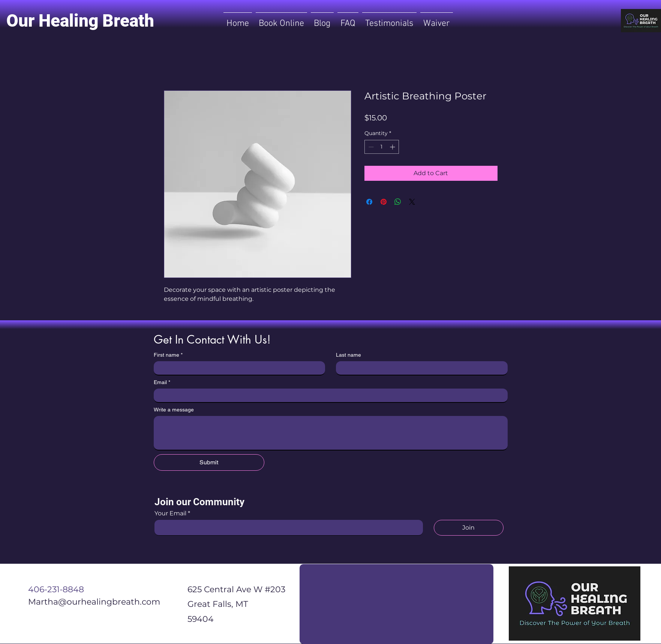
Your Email (170, 513)
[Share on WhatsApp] (398, 202)
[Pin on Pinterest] (384, 202)
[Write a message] (331, 433)
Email (162, 382)
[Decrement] (370, 147)
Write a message (174, 410)
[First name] (237, 368)
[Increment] (393, 147)
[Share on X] (412, 202)
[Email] (328, 395)
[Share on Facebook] (369, 202)
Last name (348, 355)
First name (168, 355)
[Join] (469, 528)
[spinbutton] (382, 147)
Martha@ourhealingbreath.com (94, 602)
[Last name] (420, 368)
